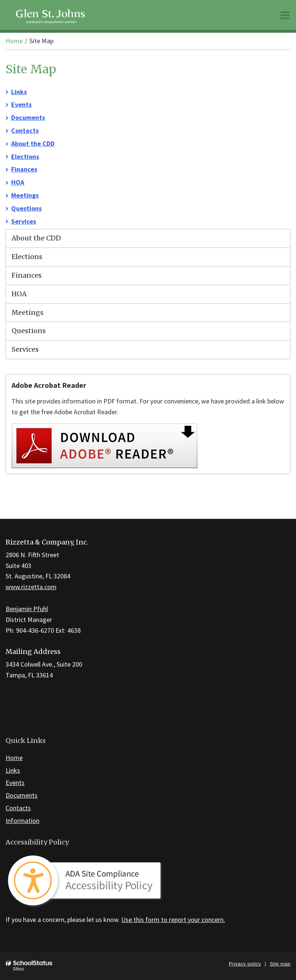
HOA (18, 182)
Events (21, 104)
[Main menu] (285, 15)
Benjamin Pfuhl (27, 609)
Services (24, 221)
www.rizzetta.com (31, 587)
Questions (26, 208)
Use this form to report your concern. (173, 920)
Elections (25, 157)
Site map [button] (280, 964)
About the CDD (33, 143)
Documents (28, 117)
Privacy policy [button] (245, 964)
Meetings (25, 195)
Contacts (25, 130)
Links (19, 92)
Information (22, 821)
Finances (24, 169)
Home (14, 41)
